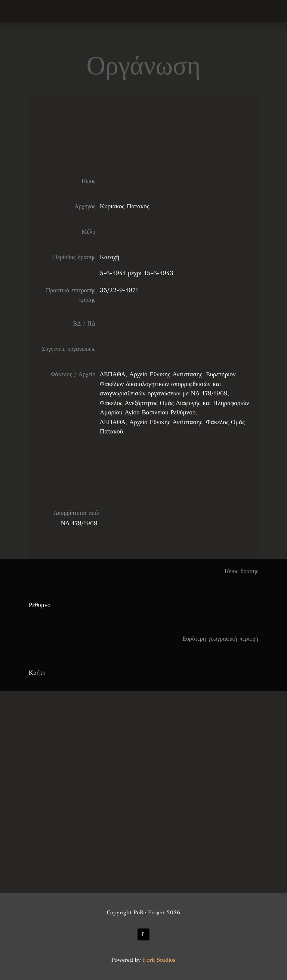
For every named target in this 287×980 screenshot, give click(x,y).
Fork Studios (159, 960)
